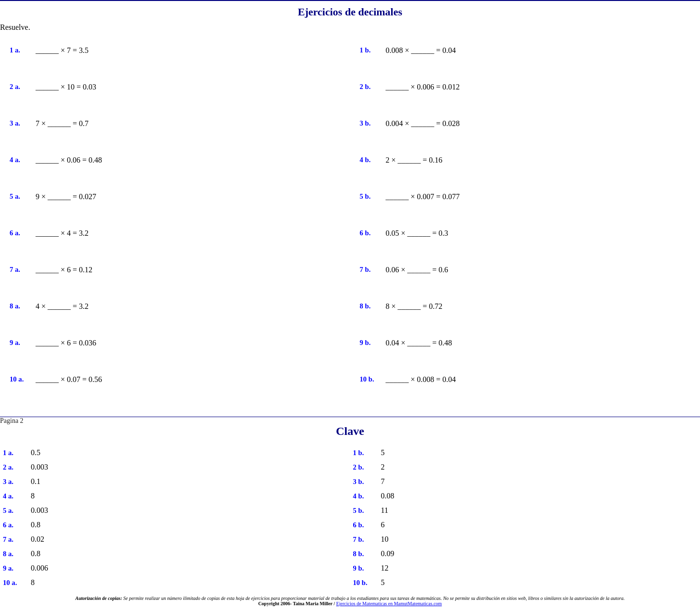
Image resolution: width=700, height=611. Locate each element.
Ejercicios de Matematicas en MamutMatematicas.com (389, 604)
